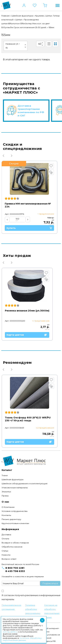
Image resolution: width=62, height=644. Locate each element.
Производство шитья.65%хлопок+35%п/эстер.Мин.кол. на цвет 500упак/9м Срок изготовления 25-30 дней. (25, 23)
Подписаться (50, 582)
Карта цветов (28, 335)
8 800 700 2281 (15, 567)
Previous (3, 156)
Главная (5, 16)
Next (12, 156)
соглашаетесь (10, 632)
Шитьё (19, 20)
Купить (31, 228)
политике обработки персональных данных (22, 639)
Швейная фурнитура (22, 16)
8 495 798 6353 (15, 570)
